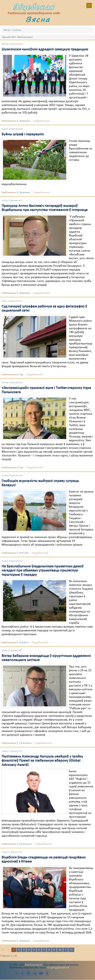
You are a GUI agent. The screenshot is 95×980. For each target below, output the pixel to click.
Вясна (38, 19)
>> (71, 950)
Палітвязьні (26, 743)
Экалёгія (24, 643)
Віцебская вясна (33, 965)
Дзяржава (25, 121)
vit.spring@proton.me (58, 967)
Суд (21, 375)
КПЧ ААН (24, 553)
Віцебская (34, 7)
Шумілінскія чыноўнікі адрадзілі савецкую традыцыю (45, 49)
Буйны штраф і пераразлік (23, 134)
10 (60, 950)
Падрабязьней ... (43, 121)
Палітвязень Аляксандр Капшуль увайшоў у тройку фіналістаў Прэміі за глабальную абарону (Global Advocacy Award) (42, 761)
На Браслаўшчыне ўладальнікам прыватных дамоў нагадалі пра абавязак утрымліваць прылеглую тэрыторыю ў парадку (43, 571)
